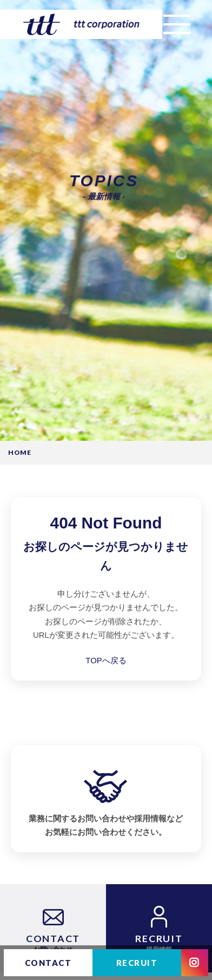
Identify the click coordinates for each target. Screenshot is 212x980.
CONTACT (48, 963)
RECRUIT (137, 963)
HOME (20, 453)
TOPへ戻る (106, 661)
